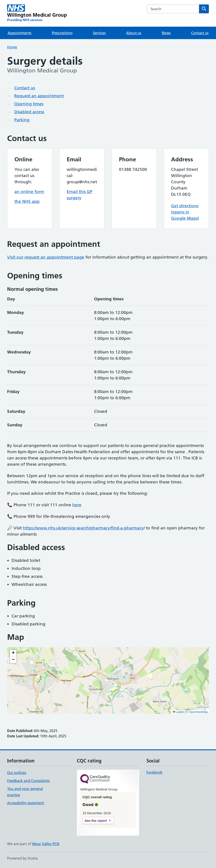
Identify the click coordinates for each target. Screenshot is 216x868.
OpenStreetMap (198, 712)
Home (12, 47)
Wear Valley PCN (46, 844)
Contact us (200, 33)
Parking (22, 120)
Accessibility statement (26, 803)
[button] (13, 653)
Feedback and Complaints (28, 781)
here (77, 505)
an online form (29, 192)
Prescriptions (62, 33)
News (166, 33)
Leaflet (178, 712)
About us (134, 33)
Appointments (19, 33)
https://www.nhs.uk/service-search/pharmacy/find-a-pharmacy (83, 528)
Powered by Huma (22, 858)
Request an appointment (39, 96)
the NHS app (27, 201)
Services (99, 33)
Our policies (17, 773)
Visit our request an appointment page (46, 257)
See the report (96, 821)
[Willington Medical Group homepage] (37, 13)
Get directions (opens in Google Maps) (185, 212)
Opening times (29, 104)
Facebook (154, 772)
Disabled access (29, 112)
